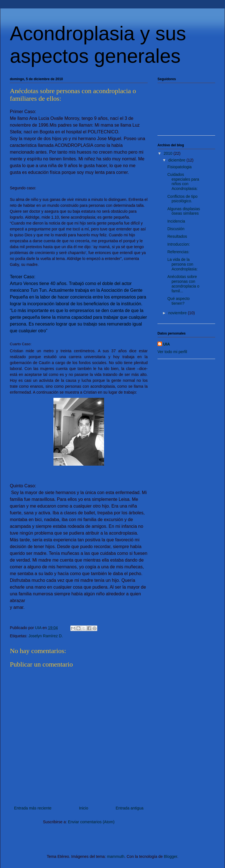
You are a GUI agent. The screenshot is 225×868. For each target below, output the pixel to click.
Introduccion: (179, 244)
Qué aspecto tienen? (178, 301)
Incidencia (176, 221)
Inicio (84, 808)
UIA (166, 344)
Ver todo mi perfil (172, 352)
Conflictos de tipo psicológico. (182, 199)
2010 (169, 153)
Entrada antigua (130, 808)
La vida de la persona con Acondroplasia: (183, 264)
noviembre (178, 313)
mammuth (116, 856)
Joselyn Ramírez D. (46, 636)
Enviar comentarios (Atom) (91, 822)
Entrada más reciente (33, 808)
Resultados (177, 236)
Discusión (176, 229)
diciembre (177, 160)
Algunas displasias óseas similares (184, 211)
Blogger (170, 856)
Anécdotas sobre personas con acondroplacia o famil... (183, 284)
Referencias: (178, 252)
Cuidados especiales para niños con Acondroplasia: (183, 181)
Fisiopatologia (179, 167)
